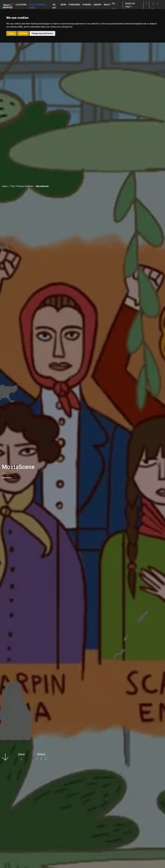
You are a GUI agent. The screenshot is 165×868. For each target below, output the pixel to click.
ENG (114, 9)
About (107, 5)
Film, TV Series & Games (38, 6)
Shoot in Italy (130, 5)
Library (97, 5)
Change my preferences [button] (42, 33)
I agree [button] (11, 33)
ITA (113, 4)
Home (5, 186)
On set (54, 6)
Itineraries (74, 5)
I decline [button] (23, 33)
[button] (146, 4)
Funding (87, 5)
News (63, 5)
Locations (21, 5)
